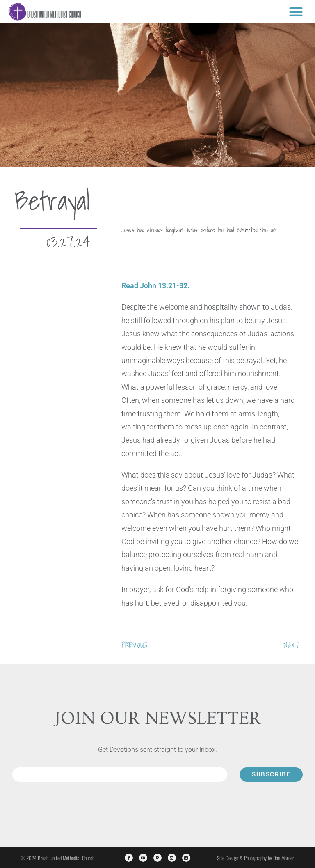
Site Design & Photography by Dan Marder (256, 858)
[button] (296, 12)
